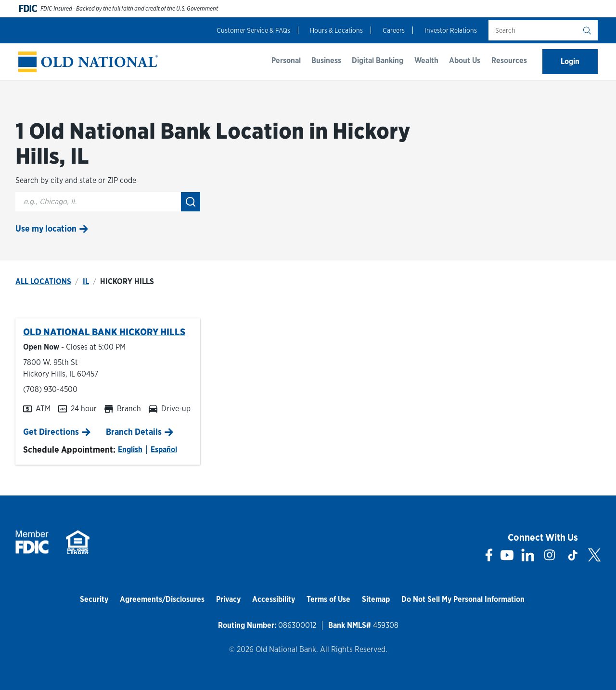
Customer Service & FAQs (253, 30)
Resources (509, 60)
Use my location (46, 228)
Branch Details (134, 432)
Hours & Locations (336, 30)
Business (326, 60)
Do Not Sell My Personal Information (463, 599)
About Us (465, 60)
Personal (286, 60)
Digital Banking (378, 60)
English (130, 449)
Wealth (426, 60)
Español (164, 449)
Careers (394, 30)
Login (570, 61)
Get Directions (51, 432)
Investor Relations (451, 30)
